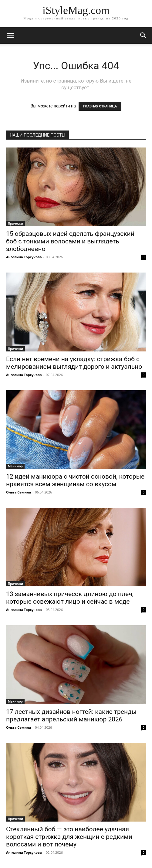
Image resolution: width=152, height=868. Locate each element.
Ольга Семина (19, 492)
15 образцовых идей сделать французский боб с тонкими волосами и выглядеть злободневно (70, 241)
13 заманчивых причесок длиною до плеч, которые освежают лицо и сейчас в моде (70, 598)
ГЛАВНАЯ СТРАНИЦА (100, 106)
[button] (144, 36)
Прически (15, 223)
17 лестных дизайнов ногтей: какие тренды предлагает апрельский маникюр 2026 (71, 715)
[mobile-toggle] (10, 36)
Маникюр (15, 466)
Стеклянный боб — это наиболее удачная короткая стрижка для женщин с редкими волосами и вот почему (69, 837)
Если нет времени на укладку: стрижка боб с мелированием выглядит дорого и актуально (74, 363)
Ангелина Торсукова (24, 257)
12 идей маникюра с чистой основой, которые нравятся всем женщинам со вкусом (75, 480)
